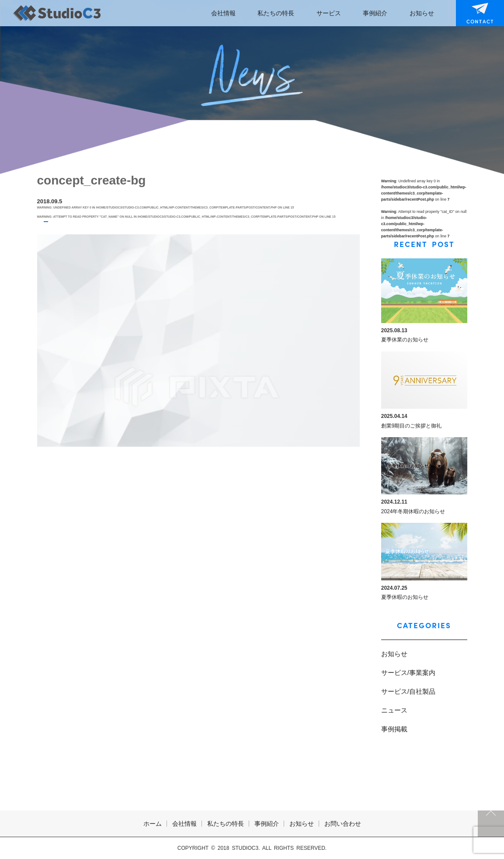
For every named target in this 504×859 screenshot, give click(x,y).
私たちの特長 (276, 13)
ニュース (394, 710)
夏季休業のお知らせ (405, 340)
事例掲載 (394, 729)
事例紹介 (375, 13)
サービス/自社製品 (408, 691)
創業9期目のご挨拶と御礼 (412, 426)
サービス (329, 13)
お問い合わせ (474, 13)
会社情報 (223, 13)
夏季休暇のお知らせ (405, 597)
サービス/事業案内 (408, 673)
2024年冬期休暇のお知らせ (413, 511)
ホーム (153, 824)
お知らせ (422, 13)
